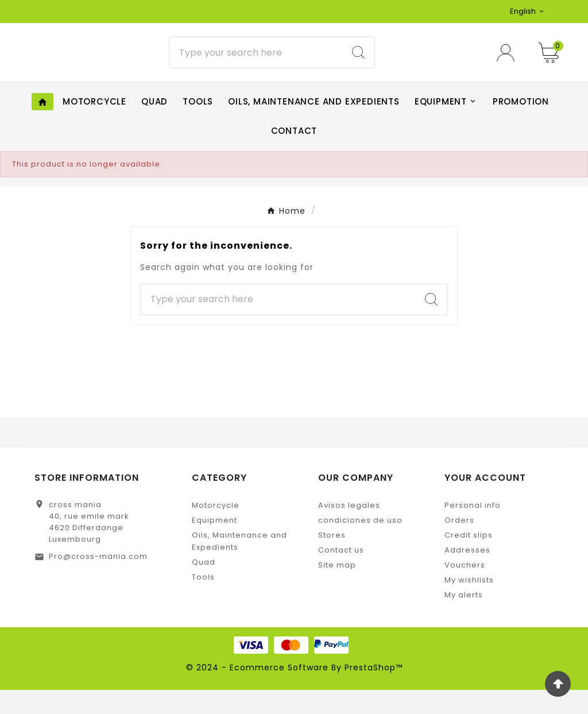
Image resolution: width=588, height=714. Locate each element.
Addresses (467, 574)
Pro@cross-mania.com (98, 580)
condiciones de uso (360, 544)
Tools (203, 601)
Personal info (473, 529)
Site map (337, 589)
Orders (459, 544)
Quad (204, 586)
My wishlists (469, 604)
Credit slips (469, 559)
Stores (332, 559)
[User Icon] (509, 65)
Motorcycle (216, 529)
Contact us (341, 574)
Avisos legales (349, 529)
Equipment (214, 544)
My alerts (464, 619)
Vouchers (465, 589)
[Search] (256, 65)
